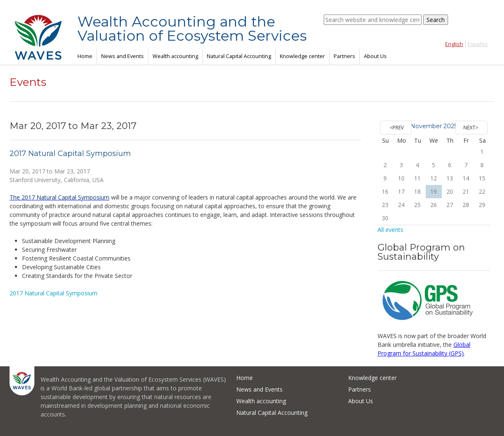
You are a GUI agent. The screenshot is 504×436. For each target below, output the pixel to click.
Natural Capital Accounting (239, 56)
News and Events (122, 56)
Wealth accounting (175, 56)
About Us (375, 56)
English (454, 44)
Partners (344, 56)
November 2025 (434, 126)
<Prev (397, 128)
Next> (471, 128)
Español (477, 44)
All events (390, 230)
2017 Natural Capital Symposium (70, 153)
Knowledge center (302, 56)
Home (85, 56)
